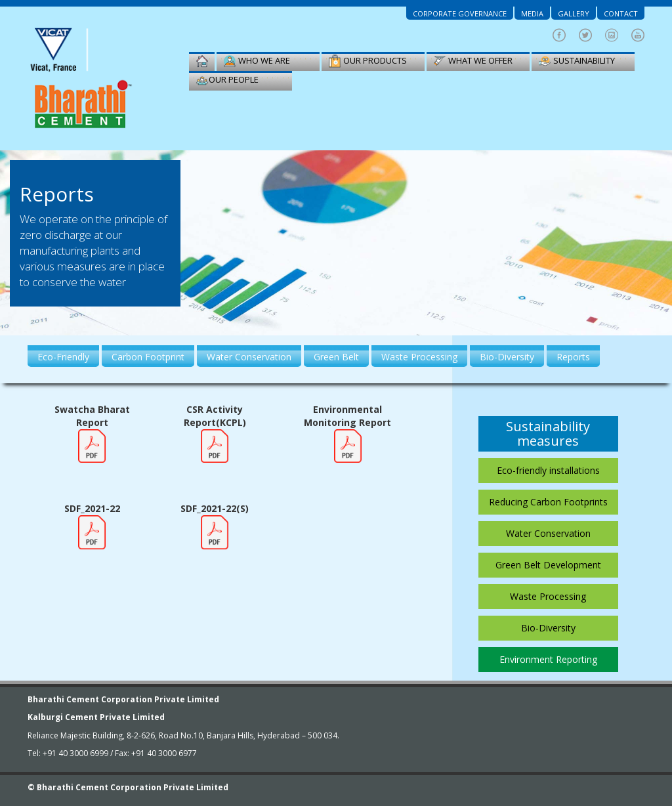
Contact (621, 13)
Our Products (367, 61)
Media (532, 13)
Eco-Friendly (63, 357)
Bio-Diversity (507, 357)
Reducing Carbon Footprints (548, 502)
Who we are (257, 61)
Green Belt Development (548, 565)
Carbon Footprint (148, 357)
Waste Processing (419, 357)
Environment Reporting (548, 659)
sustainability (577, 61)
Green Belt (336, 357)
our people (227, 80)
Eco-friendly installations (548, 470)
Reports (573, 357)
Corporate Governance (460, 13)
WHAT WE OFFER (473, 61)
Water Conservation (249, 357)
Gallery (574, 13)
